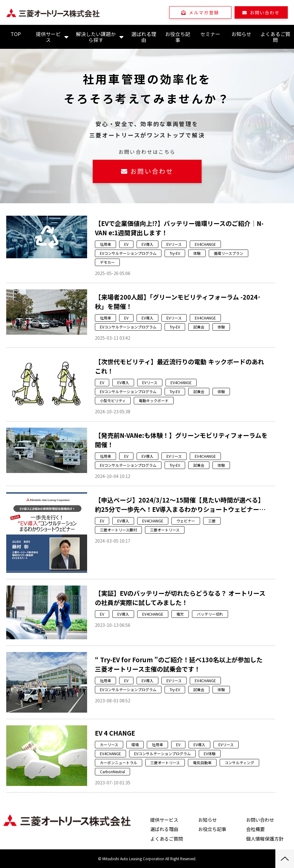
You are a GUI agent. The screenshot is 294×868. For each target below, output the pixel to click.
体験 (197, 253)
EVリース (174, 244)
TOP (16, 34)
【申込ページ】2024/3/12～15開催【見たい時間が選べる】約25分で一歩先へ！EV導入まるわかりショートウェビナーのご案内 (180, 505)
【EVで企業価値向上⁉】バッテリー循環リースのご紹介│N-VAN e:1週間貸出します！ (179, 228)
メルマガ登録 (204, 12)
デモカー (107, 262)
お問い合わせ (265, 12)
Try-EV (175, 253)
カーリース (109, 744)
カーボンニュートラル (119, 762)
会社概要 (255, 829)
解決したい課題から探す (96, 37)
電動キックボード (154, 400)
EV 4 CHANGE (115, 733)
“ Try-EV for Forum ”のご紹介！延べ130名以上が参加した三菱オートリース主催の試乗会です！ (179, 664)
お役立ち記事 (178, 37)
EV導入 (147, 244)
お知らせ (241, 34)
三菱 (212, 521)
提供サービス (48, 37)
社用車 (105, 244)
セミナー (210, 34)
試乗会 (199, 327)
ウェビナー (186, 521)
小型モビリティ (113, 400)
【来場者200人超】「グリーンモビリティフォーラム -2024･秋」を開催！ (178, 302)
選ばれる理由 (144, 37)
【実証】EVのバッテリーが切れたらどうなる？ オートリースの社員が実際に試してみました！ (180, 598)
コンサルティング (239, 762)
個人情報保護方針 (265, 839)
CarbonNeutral (112, 772)
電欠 (180, 614)
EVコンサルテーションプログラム (128, 253)
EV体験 (210, 753)
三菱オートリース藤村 (118, 530)
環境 (135, 744)
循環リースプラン (229, 253)
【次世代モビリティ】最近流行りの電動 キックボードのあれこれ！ (180, 366)
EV (126, 244)
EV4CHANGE (205, 244)
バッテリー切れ (210, 614)
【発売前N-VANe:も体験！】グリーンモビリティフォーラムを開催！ (181, 440)
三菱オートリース (165, 530)
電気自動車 (202, 762)
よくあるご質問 (275, 37)
